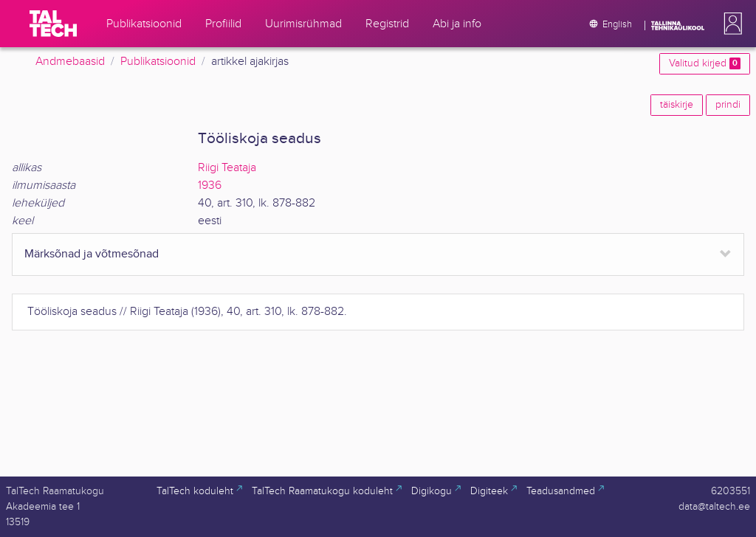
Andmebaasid (70, 62)
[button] (730, 24)
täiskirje (677, 105)
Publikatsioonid (158, 62)
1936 (210, 186)
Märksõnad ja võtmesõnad (92, 254)
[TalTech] (53, 24)
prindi (728, 105)
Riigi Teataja (227, 168)
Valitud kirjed (705, 63)
